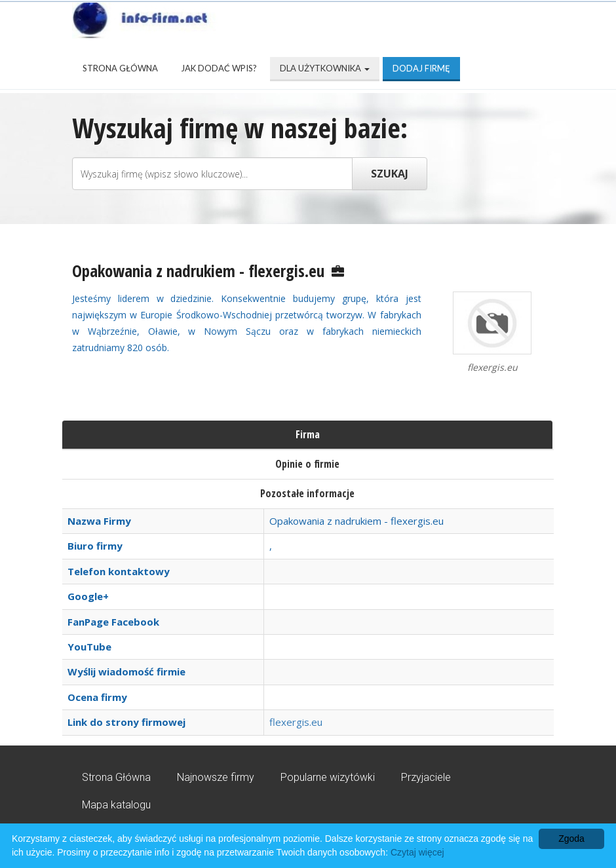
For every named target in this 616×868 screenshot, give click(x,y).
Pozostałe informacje (307, 493)
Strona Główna (120, 68)
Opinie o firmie (307, 464)
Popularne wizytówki (328, 777)
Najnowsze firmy (216, 777)
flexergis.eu (296, 722)
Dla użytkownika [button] (325, 68)
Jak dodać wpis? (219, 68)
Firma (308, 434)
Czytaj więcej (417, 852)
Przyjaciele (426, 777)
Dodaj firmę (421, 68)
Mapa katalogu (116, 805)
